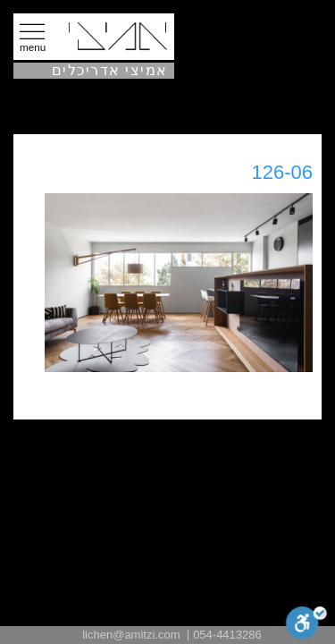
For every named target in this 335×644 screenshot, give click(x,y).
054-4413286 (227, 635)
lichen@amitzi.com (131, 635)
